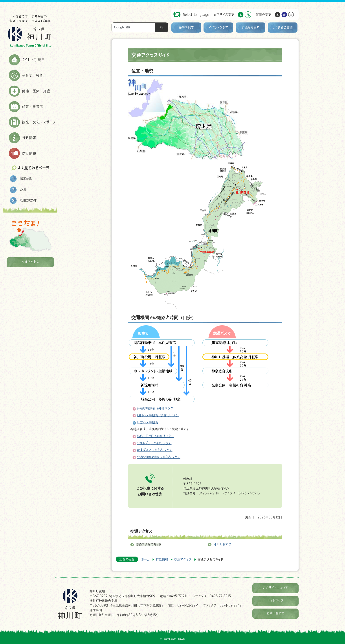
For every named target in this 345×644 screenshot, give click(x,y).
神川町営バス (222, 544)
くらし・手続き (33, 60)
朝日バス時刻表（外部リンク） (158, 415)
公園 (23, 189)
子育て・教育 (32, 75)
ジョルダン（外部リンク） (154, 443)
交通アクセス (30, 262)
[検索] (134, 27)
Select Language (196, 14)
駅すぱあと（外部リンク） (155, 450)
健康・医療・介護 (36, 91)
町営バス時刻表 (147, 422)
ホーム (146, 559)
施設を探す (186, 27)
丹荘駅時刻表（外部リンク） (157, 408)
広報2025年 (28, 200)
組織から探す (250, 27)
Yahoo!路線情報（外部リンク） (159, 457)
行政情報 (29, 138)
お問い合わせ (275, 613)
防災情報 (29, 153)
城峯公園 (26, 178)
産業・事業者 (33, 106)
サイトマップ (275, 601)
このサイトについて (275, 588)
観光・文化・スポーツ (39, 122)
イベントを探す (218, 27)
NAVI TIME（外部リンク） (155, 436)
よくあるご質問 (283, 27)
